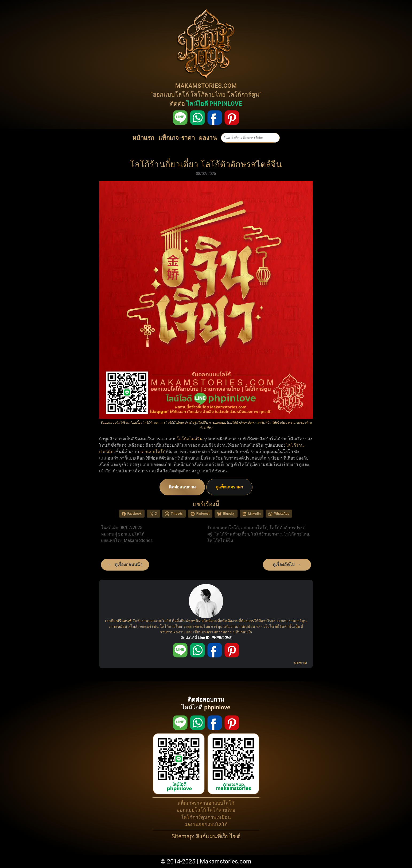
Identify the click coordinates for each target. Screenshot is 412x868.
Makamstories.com (226, 861)
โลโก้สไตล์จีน (190, 439)
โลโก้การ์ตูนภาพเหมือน (206, 817)
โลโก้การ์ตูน (243, 94)
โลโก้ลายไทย (208, 94)
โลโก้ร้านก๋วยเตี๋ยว (232, 534)
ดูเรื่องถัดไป (284, 565)
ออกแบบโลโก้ (171, 94)
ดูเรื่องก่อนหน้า (129, 565)
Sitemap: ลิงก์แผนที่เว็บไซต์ (206, 836)
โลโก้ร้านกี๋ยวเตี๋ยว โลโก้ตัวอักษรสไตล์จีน (206, 164)
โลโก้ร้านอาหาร (267, 534)
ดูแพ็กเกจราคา (229, 487)
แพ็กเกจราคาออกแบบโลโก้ (206, 803)
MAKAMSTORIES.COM (206, 86)
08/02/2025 (206, 174)
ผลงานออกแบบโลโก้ (206, 824)
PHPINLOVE (221, 638)
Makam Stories (138, 540)
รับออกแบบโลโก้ (223, 528)
